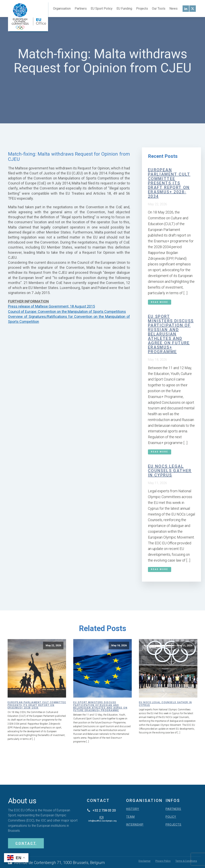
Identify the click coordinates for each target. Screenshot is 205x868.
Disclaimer (145, 861)
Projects (142, 9)
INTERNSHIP (135, 825)
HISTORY (133, 809)
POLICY (171, 817)
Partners (81, 9)
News (173, 9)
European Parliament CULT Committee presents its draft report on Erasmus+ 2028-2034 (169, 183)
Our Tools (159, 9)
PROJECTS (173, 825)
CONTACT (26, 843)
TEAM (130, 817)
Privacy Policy (163, 861)
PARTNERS (173, 809)
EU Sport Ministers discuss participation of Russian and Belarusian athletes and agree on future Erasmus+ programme (171, 334)
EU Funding (124, 9)
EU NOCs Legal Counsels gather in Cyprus (170, 471)
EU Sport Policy (102, 9)
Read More (160, 302)
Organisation (62, 9)
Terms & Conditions (186, 861)
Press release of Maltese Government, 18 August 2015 (51, 306)
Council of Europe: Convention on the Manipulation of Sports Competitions (67, 312)
